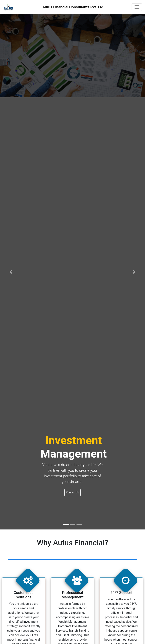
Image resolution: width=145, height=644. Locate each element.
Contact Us (72, 492)
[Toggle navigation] (137, 7)
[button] (11, 272)
